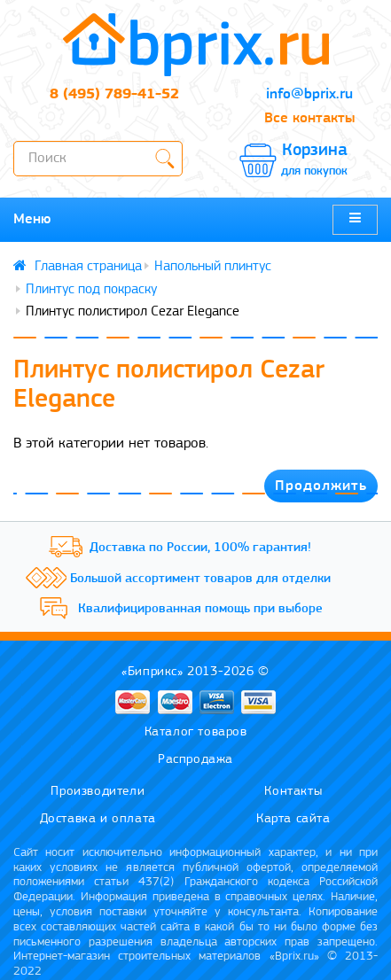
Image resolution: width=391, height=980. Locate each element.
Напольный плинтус (213, 267)
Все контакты (309, 118)
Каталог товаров (196, 732)
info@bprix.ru (309, 94)
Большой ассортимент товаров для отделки (200, 579)
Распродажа (195, 760)
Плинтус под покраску (91, 290)
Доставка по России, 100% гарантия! (200, 548)
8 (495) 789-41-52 (114, 94)
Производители (98, 792)
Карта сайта (293, 819)
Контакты (293, 792)
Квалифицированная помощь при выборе (200, 609)
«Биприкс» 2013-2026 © (195, 672)
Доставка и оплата (98, 819)
